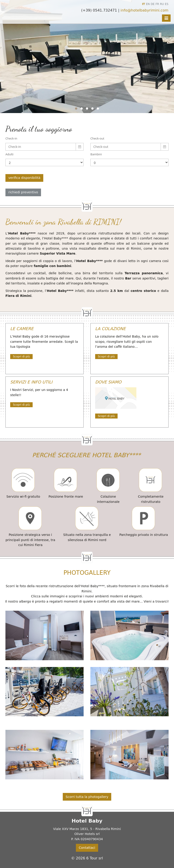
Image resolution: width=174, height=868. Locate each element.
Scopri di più (21, 357)
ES (167, 4)
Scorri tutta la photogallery (87, 797)
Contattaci (87, 848)
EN (148, 4)
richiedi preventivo (23, 192)
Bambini (96, 154)
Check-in (11, 138)
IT (144, 4)
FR (157, 4)
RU (162, 4)
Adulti (9, 154)
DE (153, 4)
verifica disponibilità (24, 178)
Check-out (97, 138)
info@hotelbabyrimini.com (144, 10)
